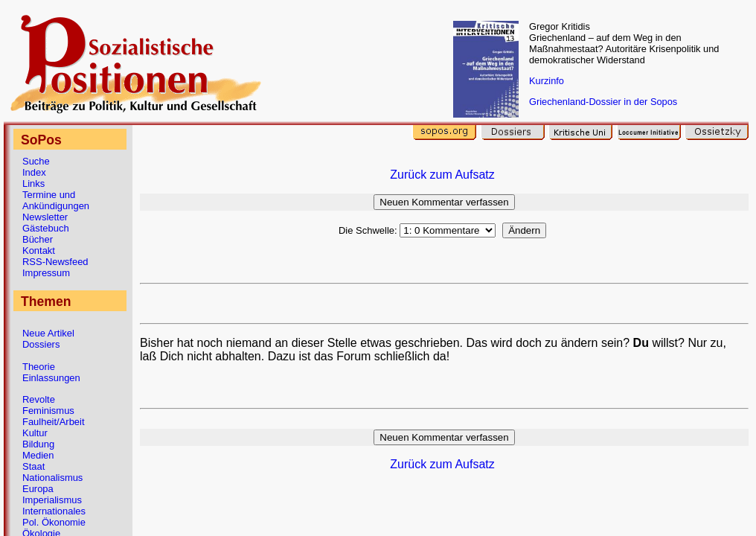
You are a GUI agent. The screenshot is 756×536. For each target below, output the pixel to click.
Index (34, 172)
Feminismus (48, 411)
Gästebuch (46, 228)
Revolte (39, 399)
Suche (36, 161)
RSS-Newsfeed (55, 262)
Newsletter (45, 217)
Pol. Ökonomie (54, 522)
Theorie (39, 367)
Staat (33, 466)
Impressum (46, 273)
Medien (38, 455)
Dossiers (41, 344)
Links (33, 184)
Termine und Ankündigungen (56, 200)
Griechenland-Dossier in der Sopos (603, 102)
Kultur (35, 433)
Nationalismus (52, 478)
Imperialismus (52, 500)
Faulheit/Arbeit (54, 422)
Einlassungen (51, 378)
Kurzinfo (547, 81)
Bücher (38, 239)
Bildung (38, 444)
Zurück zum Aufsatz (442, 175)
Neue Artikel (48, 333)
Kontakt (39, 251)
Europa (38, 489)
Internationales (54, 511)
